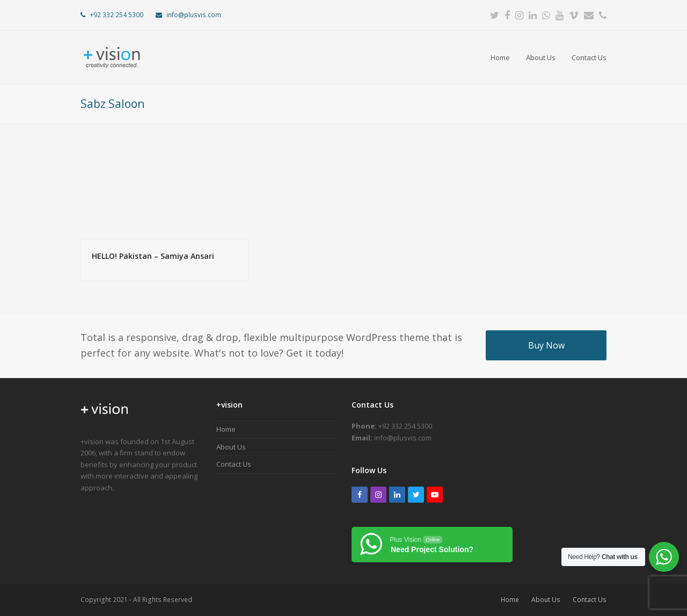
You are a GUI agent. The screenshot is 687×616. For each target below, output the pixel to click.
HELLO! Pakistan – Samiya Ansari (153, 256)
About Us (231, 447)
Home (226, 429)
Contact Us (234, 464)
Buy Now (546, 345)
